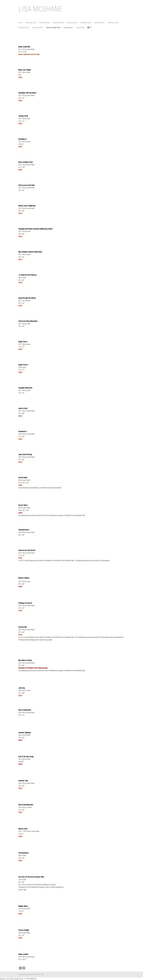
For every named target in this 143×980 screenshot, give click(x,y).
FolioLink (31, 974)
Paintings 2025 (45, 23)
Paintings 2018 (37, 28)
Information (68, 28)
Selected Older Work (53, 28)
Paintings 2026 (31, 23)
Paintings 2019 (24, 28)
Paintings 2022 (86, 23)
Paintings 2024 (58, 23)
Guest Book (80, 28)
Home (20, 23)
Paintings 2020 (113, 23)
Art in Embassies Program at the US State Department (45, 887)
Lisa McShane (40, 9)
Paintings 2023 (72, 23)
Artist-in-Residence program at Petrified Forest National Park (65, 515)
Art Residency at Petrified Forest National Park (46, 488)
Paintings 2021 (99, 23)
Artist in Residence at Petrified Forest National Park (57, 560)
